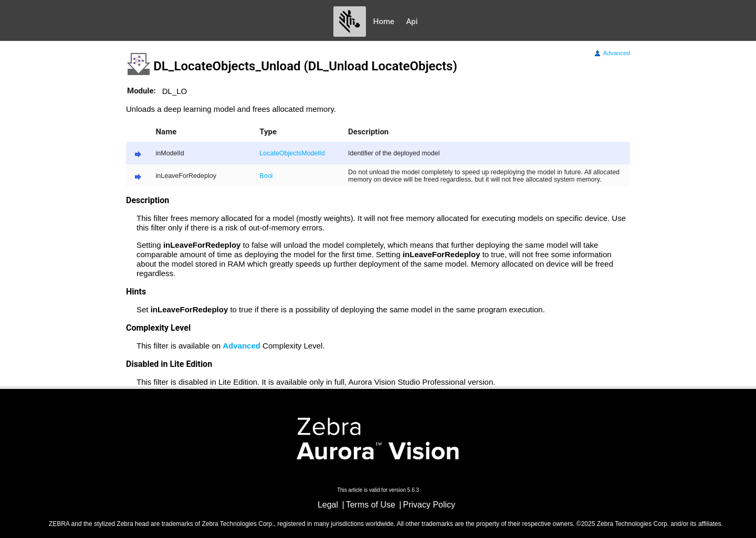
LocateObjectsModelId (292, 153)
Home (384, 22)
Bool (266, 176)
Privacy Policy (429, 505)
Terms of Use (371, 505)
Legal (328, 505)
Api (412, 22)
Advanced (612, 53)
